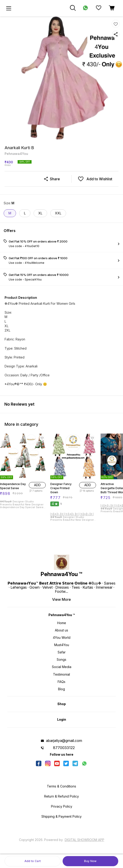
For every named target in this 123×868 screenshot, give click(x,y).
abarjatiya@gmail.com (64, 741)
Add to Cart (33, 861)
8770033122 (64, 748)
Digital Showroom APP (84, 840)
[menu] (9, 8)
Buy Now (90, 861)
